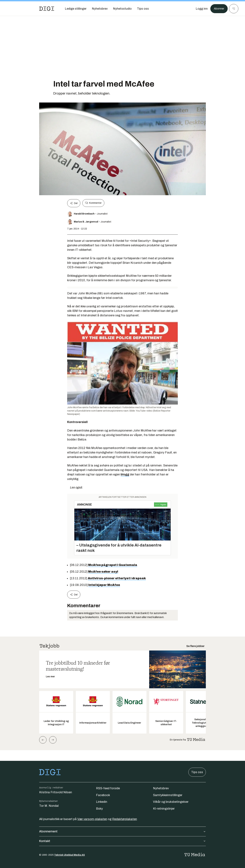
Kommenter (93, 203)
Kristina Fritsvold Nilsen (56, 792)
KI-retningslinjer (164, 809)
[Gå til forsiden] (47, 9)
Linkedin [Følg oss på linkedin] (102, 802)
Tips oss (197, 772)
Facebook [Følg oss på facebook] (103, 795)
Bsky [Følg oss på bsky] (99, 809)
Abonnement (122, 831)
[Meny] (234, 9)
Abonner (218, 9)
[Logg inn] (200, 9)
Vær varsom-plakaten (92, 819)
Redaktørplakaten (125, 819)
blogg (125, 474)
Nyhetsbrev (161, 788)
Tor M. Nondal (49, 806)
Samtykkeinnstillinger (168, 795)
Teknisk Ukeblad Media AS (69, 855)
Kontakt (122, 841)
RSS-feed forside (108, 788)
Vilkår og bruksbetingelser (171, 802)
